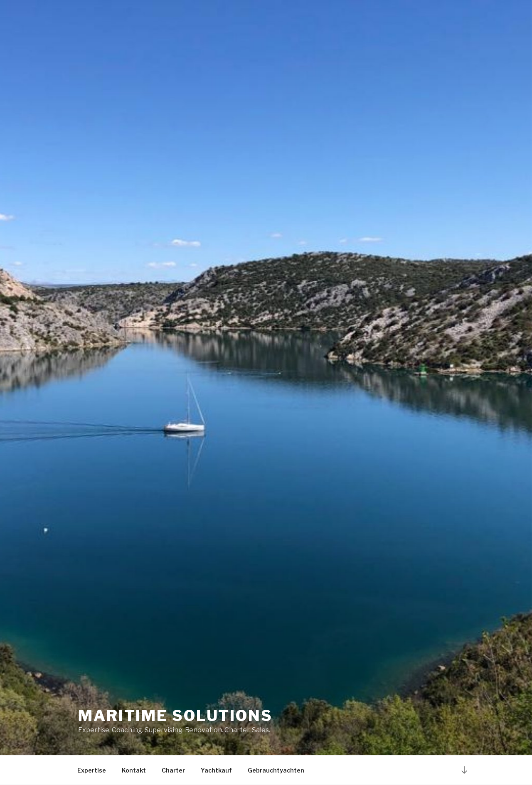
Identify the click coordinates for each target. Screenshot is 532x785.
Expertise (92, 770)
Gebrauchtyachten (276, 770)
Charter (173, 770)
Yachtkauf (216, 770)
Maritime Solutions (175, 716)
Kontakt (134, 770)
